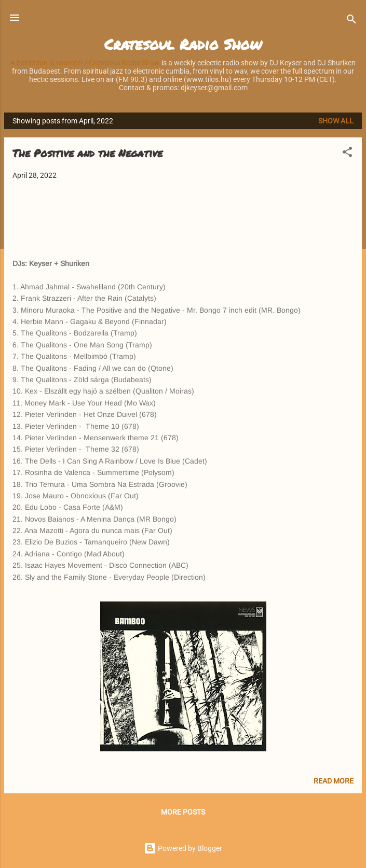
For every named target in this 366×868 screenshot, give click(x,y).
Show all (336, 121)
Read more (334, 781)
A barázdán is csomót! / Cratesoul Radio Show (85, 63)
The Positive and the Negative (87, 153)
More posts (183, 812)
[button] (347, 154)
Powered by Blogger (183, 848)
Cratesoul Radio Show (183, 44)
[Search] (351, 21)
